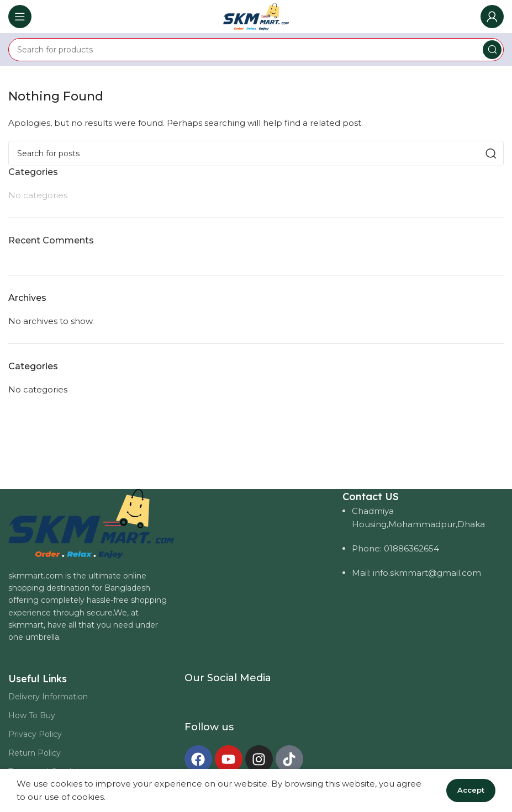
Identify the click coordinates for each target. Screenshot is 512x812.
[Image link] (91, 522)
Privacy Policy (35, 734)
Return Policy (35, 753)
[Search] (256, 50)
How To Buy (32, 715)
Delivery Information (48, 697)
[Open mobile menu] (20, 17)
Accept (471, 790)
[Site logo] (256, 16)
